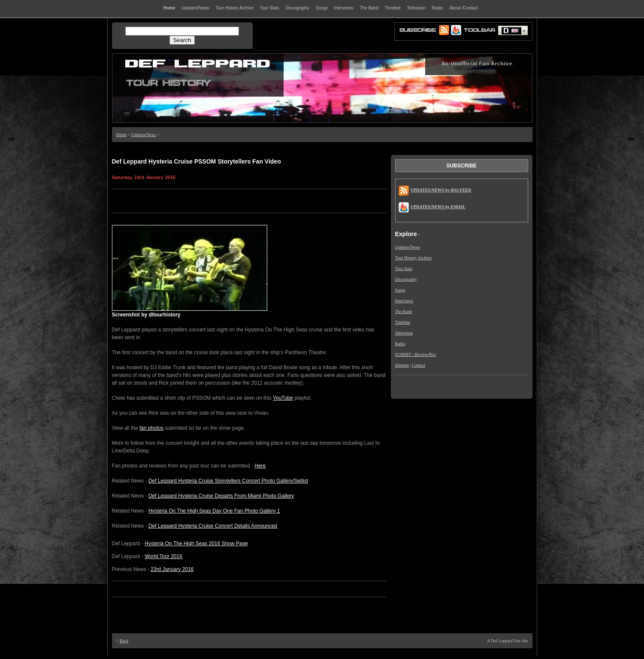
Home (121, 135)
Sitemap (402, 365)
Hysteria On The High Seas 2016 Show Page (196, 544)
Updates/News (144, 135)
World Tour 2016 (163, 556)
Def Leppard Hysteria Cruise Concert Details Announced (213, 526)
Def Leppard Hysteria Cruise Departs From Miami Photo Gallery (221, 496)
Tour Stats (404, 269)
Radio (400, 344)
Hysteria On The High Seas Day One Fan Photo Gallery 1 (214, 511)
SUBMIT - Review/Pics (416, 354)
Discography (406, 279)
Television (404, 333)
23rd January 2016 (172, 569)
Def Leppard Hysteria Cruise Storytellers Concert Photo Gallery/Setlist (228, 481)
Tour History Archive (413, 258)
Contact (419, 365)
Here (260, 466)
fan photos (151, 428)
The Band (404, 311)
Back (124, 641)
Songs (400, 290)
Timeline (403, 322)
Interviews (404, 301)
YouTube (283, 398)
